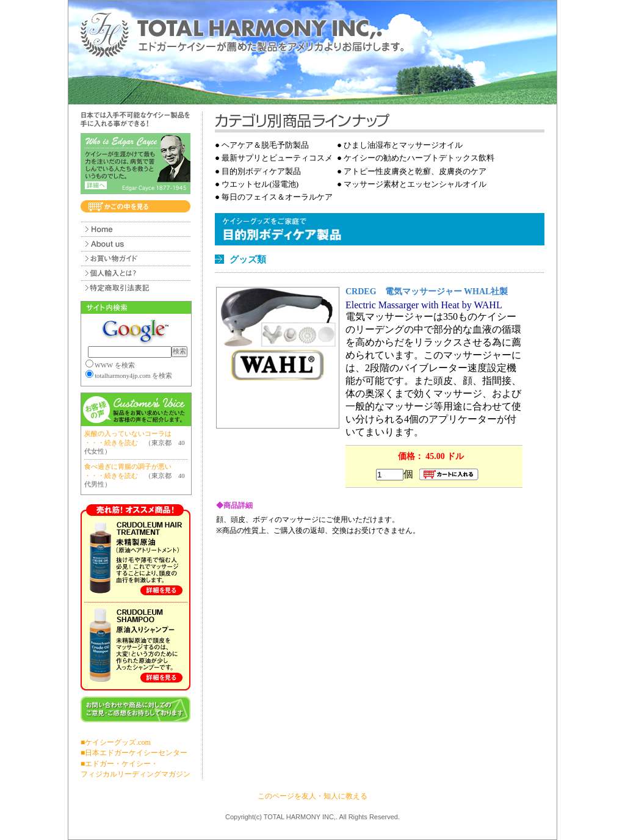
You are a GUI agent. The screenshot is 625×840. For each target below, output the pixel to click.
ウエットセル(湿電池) (260, 184)
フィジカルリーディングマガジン (135, 774)
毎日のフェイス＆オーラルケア (277, 197)
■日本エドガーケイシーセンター (134, 753)
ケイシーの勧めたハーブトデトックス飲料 (419, 158)
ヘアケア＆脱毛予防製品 (265, 145)
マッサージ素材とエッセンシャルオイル (415, 184)
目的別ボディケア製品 (261, 171)
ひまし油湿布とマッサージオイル (403, 145)
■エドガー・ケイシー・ (119, 764)
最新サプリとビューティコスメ (277, 158)
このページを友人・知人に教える (312, 796)
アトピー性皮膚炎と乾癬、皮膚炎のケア (415, 171)
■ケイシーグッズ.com (116, 742)
